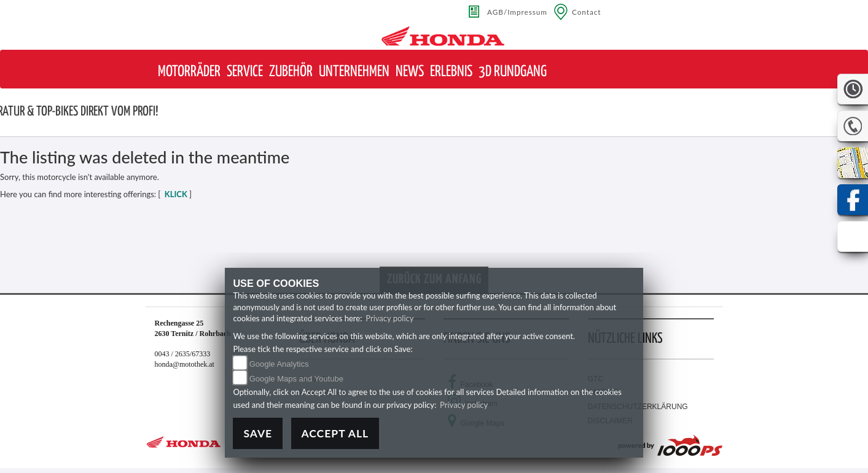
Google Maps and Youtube (296, 379)
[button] (189, 72)
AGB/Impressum (517, 12)
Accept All (335, 433)
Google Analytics (279, 364)
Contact (587, 12)
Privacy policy (389, 318)
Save (258, 433)
